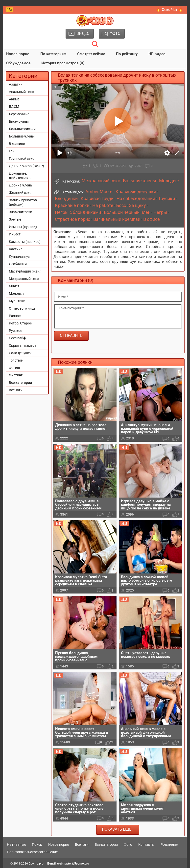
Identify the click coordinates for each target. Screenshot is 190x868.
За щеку (137, 206)
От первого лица (22, 308)
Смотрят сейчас (91, 54)
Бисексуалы (19, 121)
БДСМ (14, 107)
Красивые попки (72, 206)
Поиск (37, 845)
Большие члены (22, 136)
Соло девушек (20, 353)
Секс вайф (17, 338)
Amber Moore (99, 192)
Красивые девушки (136, 192)
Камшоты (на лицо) (25, 242)
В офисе (152, 219)
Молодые (17, 294)
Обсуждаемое (18, 63)
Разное (15, 316)
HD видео (157, 54)
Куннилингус (19, 256)
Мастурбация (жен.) (25, 271)
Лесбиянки (18, 264)
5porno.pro (36, 864)
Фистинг (16, 375)
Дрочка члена (20, 185)
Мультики (17, 301)
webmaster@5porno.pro (73, 864)
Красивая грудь (97, 199)
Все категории (20, 383)
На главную (16, 845)
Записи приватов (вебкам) (23, 202)
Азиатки (16, 84)
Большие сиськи (22, 129)
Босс (121, 206)
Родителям (169, 845)
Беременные (19, 114)
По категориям (53, 54)
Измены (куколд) (23, 227)
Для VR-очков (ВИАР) (26, 166)
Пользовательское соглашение (32, 852)
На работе (103, 206)
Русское (15, 331)
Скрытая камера (23, 345)
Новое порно (18, 54)
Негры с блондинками (78, 212)
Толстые (16, 360)
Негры (160, 212)
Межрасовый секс (24, 279)
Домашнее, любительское (21, 176)
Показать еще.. (118, 829)
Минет (14, 286)
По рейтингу (127, 54)
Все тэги (82, 845)
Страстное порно (73, 219)
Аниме (14, 99)
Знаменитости (21, 212)
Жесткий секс (20, 193)
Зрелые (15, 219)
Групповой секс (22, 159)
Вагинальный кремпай (117, 219)
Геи (12, 151)
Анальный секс (21, 92)
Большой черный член (127, 212)
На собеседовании (136, 199)
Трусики (166, 199)
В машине (17, 144)
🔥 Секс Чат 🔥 (170, 10)
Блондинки (66, 199)
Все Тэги (16, 390)
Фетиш (14, 368)
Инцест (15, 234)
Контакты (146, 845)
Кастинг (15, 249)
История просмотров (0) (63, 63)
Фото (128, 845)
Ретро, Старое (20, 323)
